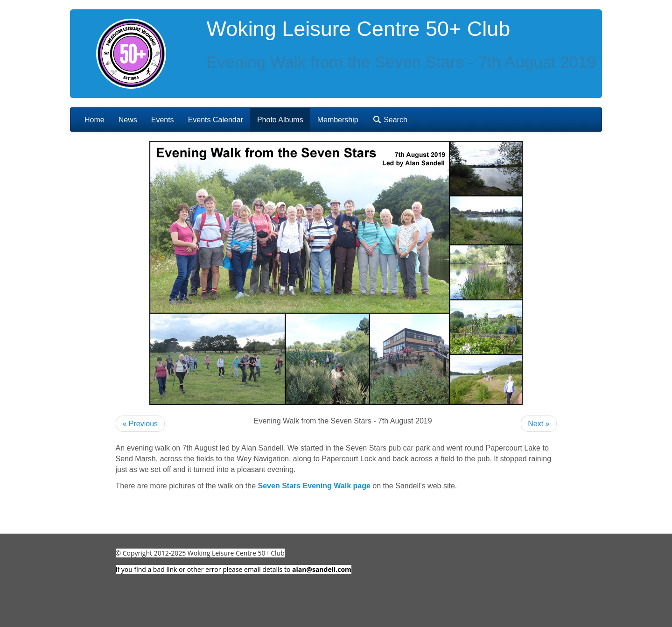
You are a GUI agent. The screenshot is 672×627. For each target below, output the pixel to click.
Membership (338, 120)
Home (94, 120)
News (128, 120)
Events (163, 120)
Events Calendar (216, 120)
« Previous (140, 424)
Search (390, 120)
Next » (539, 424)
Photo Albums (280, 120)
